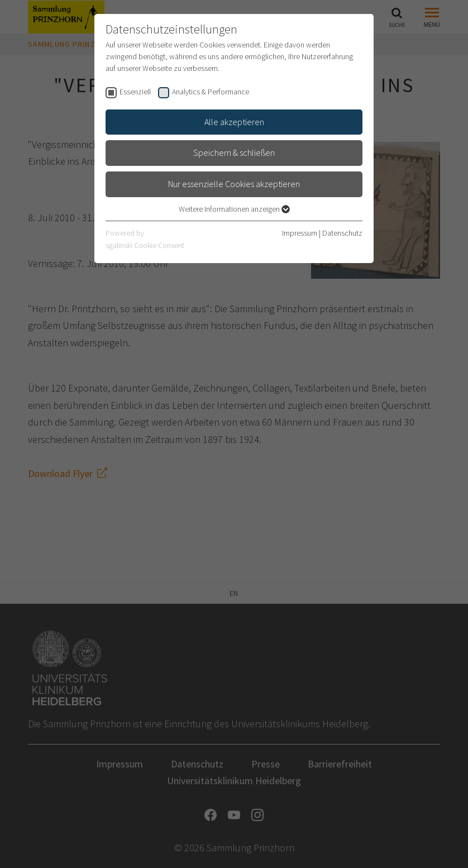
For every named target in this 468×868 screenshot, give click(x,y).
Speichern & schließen (234, 152)
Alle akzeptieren (234, 122)
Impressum (300, 233)
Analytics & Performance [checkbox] (211, 92)
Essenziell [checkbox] (135, 92)
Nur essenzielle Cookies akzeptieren (234, 184)
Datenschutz (342, 233)
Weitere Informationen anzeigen (234, 209)
